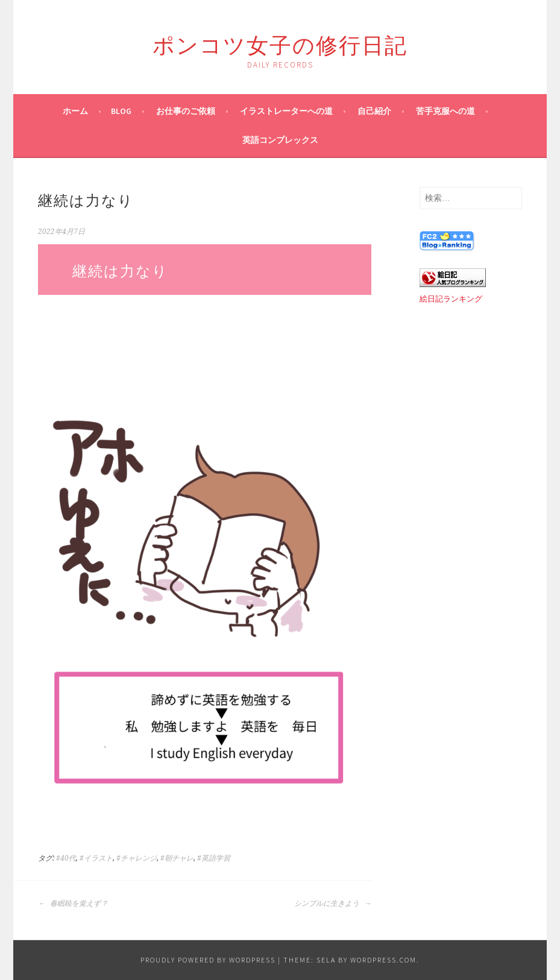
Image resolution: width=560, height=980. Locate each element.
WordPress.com (383, 960)
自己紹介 (374, 111)
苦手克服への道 (445, 111)
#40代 (66, 858)
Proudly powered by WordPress (208, 960)
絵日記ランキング (451, 299)
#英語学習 (214, 858)
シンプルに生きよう (333, 903)
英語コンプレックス (280, 140)
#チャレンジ (137, 858)
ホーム (75, 111)
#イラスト (96, 858)
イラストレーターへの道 (286, 111)
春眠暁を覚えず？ (73, 903)
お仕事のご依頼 (186, 111)
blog (121, 111)
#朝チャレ (177, 858)
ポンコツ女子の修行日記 (280, 43)
